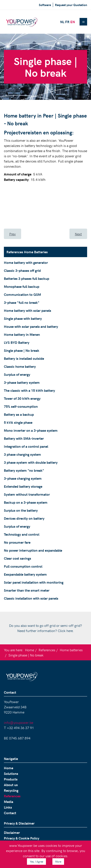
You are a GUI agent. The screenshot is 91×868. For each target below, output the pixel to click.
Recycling (11, 790)
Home (30, 650)
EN (73, 22)
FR (67, 22)
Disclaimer (12, 832)
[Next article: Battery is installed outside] (78, 234)
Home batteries (71, 650)
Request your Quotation (71, 5)
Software (45, 5)
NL (62, 22)
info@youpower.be (19, 722)
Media (9, 802)
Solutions (11, 773)
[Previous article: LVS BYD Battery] (13, 234)
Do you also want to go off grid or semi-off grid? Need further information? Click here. (45, 628)
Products (11, 779)
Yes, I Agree (36, 862)
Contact (10, 813)
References (47, 650)
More (58, 862)
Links (8, 807)
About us (11, 785)
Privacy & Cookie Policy (22, 838)
